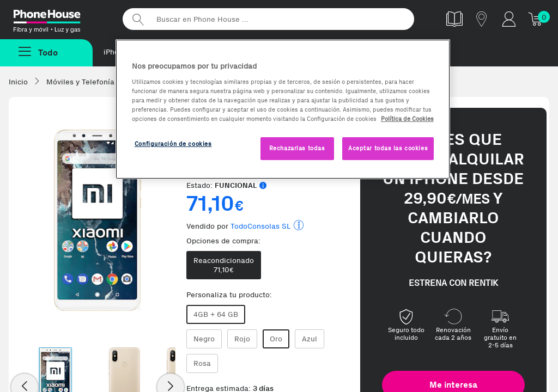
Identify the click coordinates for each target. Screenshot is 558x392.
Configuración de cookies (173, 144)
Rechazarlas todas (297, 148)
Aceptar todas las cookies (388, 148)
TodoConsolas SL (260, 226)
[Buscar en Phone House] (268, 19)
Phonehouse (60, 19)
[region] (283, 109)
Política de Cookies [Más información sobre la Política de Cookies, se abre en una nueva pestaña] (407, 119)
